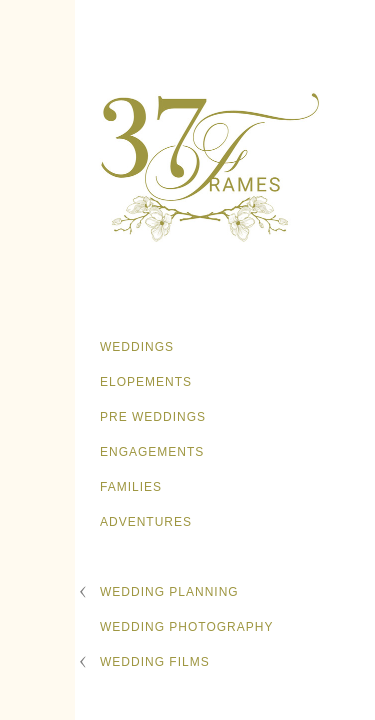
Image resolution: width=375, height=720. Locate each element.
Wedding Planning (169, 592)
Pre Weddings (153, 417)
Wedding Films (155, 662)
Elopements (146, 382)
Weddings (137, 347)
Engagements (152, 452)
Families (131, 487)
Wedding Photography (186, 627)
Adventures (146, 522)
